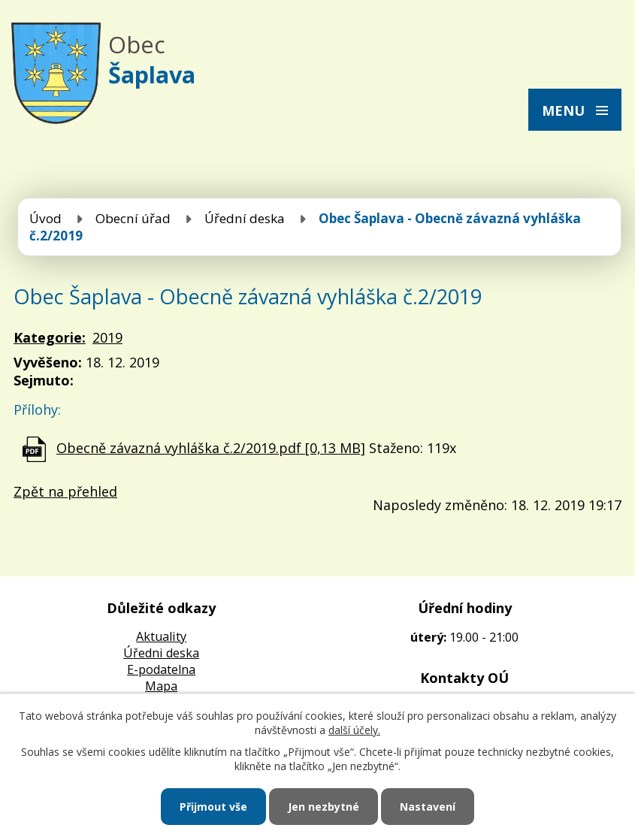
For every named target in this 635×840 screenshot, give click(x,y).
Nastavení (428, 807)
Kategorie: (50, 337)
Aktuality (161, 636)
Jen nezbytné (324, 807)
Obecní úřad (133, 218)
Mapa (161, 686)
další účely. (354, 730)
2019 (107, 337)
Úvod (45, 218)
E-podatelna (161, 669)
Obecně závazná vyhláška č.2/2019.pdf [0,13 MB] (211, 448)
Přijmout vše (213, 807)
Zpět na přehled (65, 491)
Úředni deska (161, 653)
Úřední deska (245, 218)
